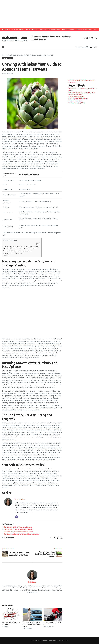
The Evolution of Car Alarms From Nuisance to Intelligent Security (32, 624)
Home (52, 37)
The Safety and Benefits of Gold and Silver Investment (22, 534)
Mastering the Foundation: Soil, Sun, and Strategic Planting (22, 247)
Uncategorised (11, 55)
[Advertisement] (49, 14)
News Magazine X (63, 640)
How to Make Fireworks (76, 97)
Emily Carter (20, 499)
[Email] (17, 517)
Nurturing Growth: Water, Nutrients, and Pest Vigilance (21, 249)
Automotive (36, 37)
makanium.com (15, 37)
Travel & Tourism (39, 39)
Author (6, 255)
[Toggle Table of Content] (37, 244)
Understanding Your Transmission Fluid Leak (18, 532)
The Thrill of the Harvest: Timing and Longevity (18, 251)
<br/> (32, 313)
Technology (67, 37)
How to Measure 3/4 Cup (77, 103)
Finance (45, 37)
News (58, 37)
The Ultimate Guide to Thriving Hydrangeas (18, 527)
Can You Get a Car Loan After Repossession (18, 529)
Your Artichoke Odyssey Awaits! (14, 253)
